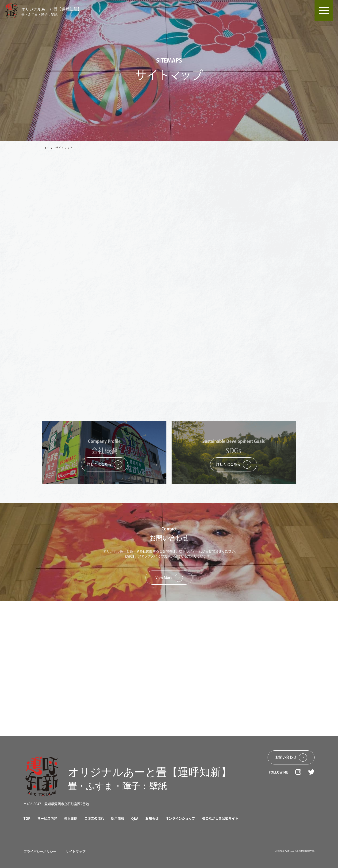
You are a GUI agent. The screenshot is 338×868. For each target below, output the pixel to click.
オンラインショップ (180, 818)
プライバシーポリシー (40, 851)
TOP (45, 148)
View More (169, 578)
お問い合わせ (291, 758)
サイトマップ (76, 851)
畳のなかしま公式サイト (220, 818)
